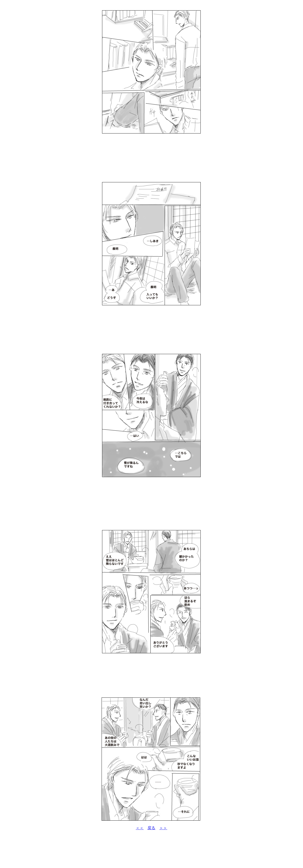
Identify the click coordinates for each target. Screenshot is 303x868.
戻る (151, 828)
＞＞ (163, 828)
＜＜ (140, 828)
